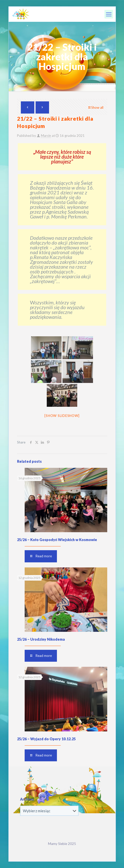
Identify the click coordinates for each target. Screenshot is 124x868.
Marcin (46, 136)
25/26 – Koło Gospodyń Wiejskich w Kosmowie (57, 540)
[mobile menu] (109, 14)
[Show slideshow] (62, 416)
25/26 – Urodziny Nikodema (41, 639)
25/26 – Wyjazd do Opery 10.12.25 (46, 739)
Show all (96, 107)
